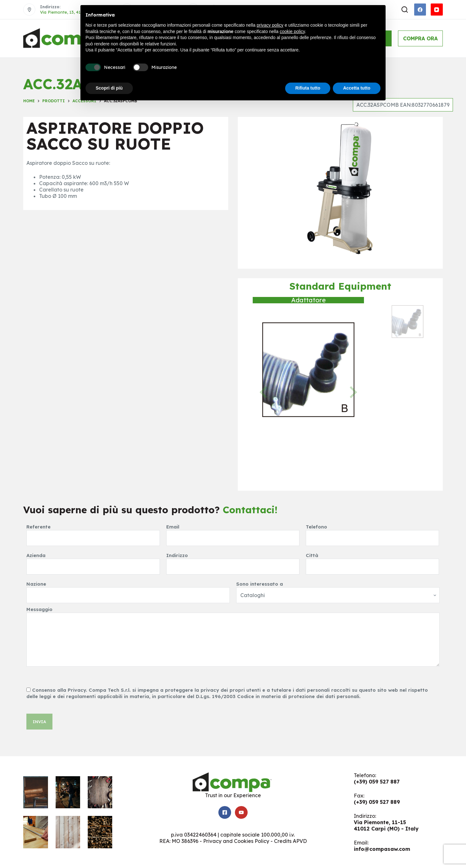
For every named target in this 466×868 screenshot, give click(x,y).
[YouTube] (437, 10)
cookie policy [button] (292, 31)
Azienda (93, 561)
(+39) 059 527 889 (377, 802)
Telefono (372, 532)
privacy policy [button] (270, 25)
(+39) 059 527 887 (377, 782)
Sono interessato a (338, 590)
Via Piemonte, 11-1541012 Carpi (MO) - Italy (386, 825)
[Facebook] (420, 10)
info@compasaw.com (382, 849)
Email (233, 532)
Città (372, 561)
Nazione (128, 590)
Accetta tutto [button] (357, 88)
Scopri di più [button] (109, 88)
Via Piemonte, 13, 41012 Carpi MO (74, 12)
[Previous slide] (264, 392)
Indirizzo (233, 561)
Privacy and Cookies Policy (236, 841)
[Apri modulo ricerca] (405, 10)
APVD (300, 841)
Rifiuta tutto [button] (308, 88)
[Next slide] (353, 392)
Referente (93, 532)
